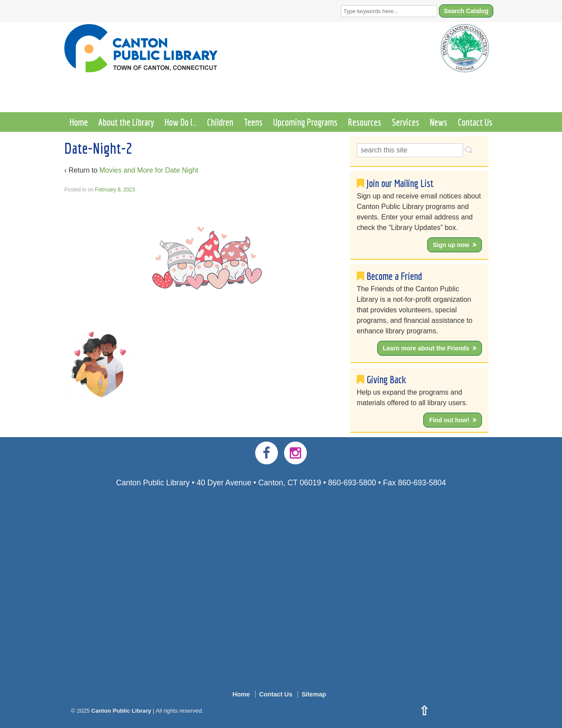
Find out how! (449, 420)
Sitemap (314, 694)
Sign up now (451, 245)
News (439, 122)
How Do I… (181, 122)
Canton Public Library (121, 711)
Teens (253, 122)
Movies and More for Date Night (149, 170)
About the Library (126, 122)
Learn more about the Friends (426, 348)
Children (220, 122)
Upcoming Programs (305, 122)
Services (406, 122)
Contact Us (475, 122)
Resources (365, 122)
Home (79, 122)
